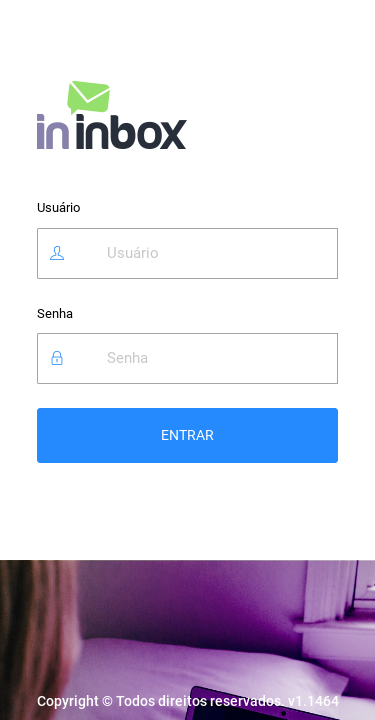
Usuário (58, 207)
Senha (55, 313)
